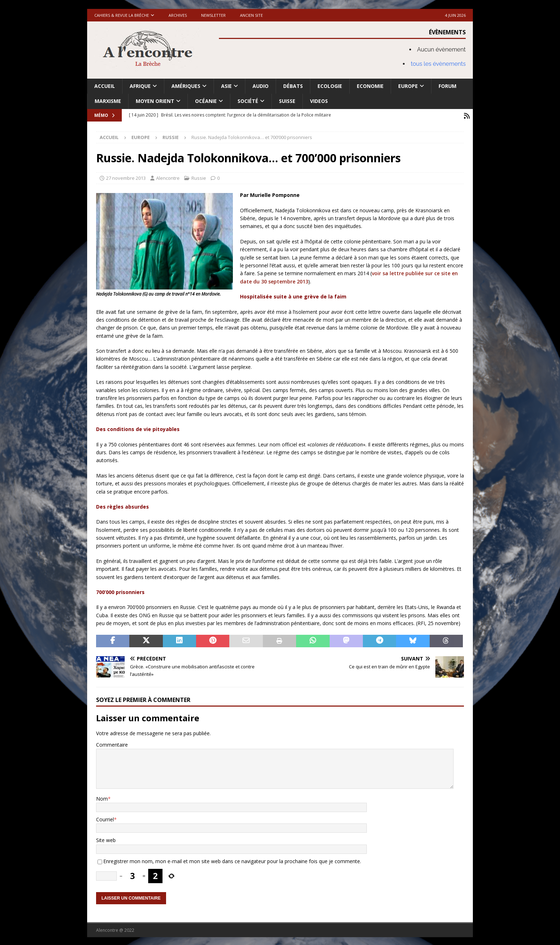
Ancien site (251, 15)
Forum (447, 86)
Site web (106, 839)
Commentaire (112, 744)
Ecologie (330, 86)
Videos (319, 101)
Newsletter (213, 15)
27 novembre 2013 (126, 177)
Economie (370, 86)
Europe (408, 86)
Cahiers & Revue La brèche (122, 15)
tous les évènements (438, 64)
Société (248, 101)
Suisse (287, 101)
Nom (102, 797)
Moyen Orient (155, 101)
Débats (293, 86)
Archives (178, 15)
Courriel (105, 818)
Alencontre (168, 177)
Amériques (186, 86)
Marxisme (108, 101)
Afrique (140, 86)
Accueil (105, 86)
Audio (261, 86)
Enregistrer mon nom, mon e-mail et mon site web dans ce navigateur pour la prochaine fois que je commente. (232, 860)
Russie (199, 177)
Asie (226, 86)
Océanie (206, 101)
